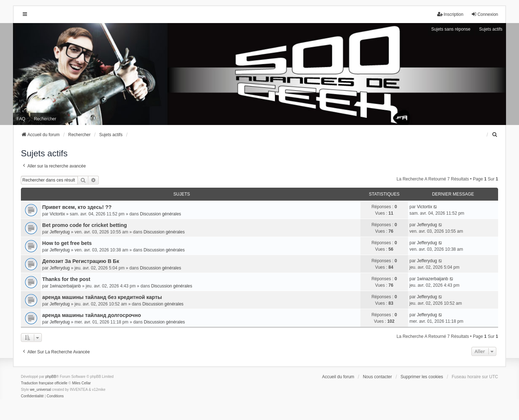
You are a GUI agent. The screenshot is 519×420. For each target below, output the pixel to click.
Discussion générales (160, 214)
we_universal (40, 390)
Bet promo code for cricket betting (85, 225)
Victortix (57, 214)
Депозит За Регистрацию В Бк (81, 261)
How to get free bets (67, 243)
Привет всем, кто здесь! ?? (77, 207)
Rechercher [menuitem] (45, 119)
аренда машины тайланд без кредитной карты (102, 297)
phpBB (51, 377)
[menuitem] (495, 135)
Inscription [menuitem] (450, 14)
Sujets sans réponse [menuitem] (451, 29)
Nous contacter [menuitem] (378, 377)
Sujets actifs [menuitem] (491, 29)
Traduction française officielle (44, 383)
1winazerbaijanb (65, 286)
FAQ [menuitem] (21, 119)
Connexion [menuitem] (485, 14)
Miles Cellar (81, 383)
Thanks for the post (66, 279)
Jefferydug (60, 232)
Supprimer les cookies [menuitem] (422, 377)
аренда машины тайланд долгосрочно (92, 315)
